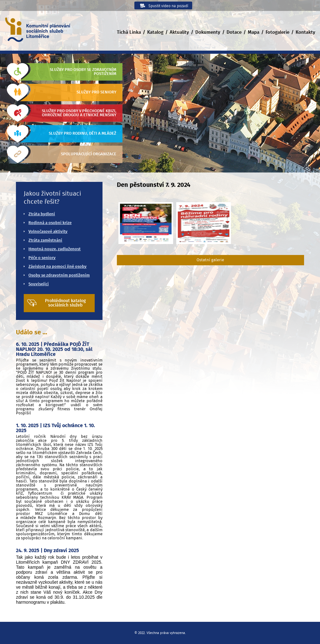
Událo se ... (32, 332)
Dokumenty (208, 32)
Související (39, 284)
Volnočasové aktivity (48, 232)
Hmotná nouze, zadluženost (55, 249)
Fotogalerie (277, 32)
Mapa (254, 32)
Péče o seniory (42, 258)
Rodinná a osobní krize (50, 223)
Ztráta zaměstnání (45, 240)
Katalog (155, 32)
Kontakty (305, 32)
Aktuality (179, 32)
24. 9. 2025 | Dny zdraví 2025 (47, 551)
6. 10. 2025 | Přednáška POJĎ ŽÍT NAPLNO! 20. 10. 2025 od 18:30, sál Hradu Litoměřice (54, 349)
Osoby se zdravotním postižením (59, 275)
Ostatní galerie (210, 260)
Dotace (234, 32)
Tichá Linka (129, 32)
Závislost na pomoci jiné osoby (57, 267)
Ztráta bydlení (42, 214)
